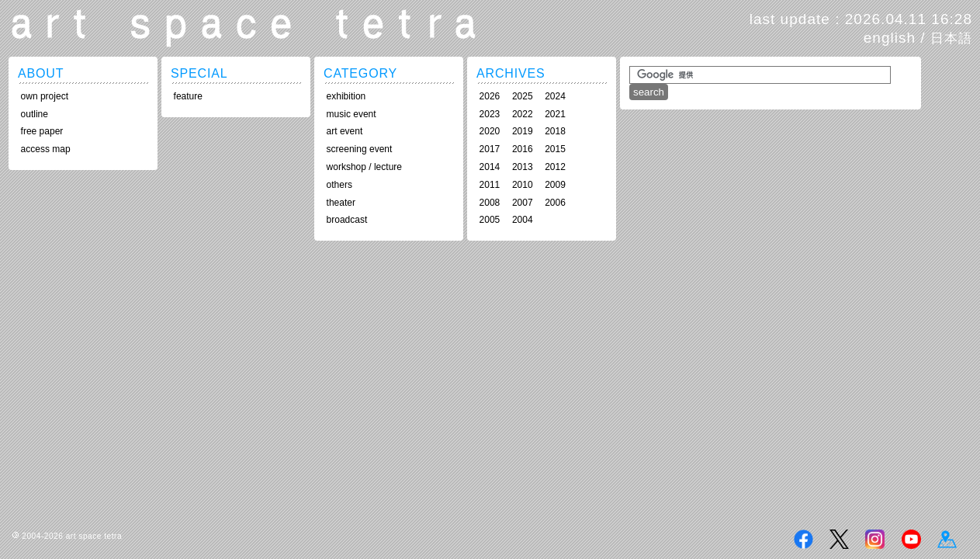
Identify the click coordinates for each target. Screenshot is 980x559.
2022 (523, 114)
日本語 (951, 38)
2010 (523, 185)
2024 (555, 96)
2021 (555, 114)
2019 (523, 131)
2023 (490, 114)
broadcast (347, 220)
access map (46, 149)
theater (341, 203)
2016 (523, 149)
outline (35, 114)
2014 (490, 167)
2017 (490, 149)
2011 (490, 185)
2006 (555, 203)
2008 (490, 203)
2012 (555, 167)
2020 (490, 131)
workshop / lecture (364, 167)
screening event (360, 149)
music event (351, 114)
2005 (490, 220)
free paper (42, 131)
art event (345, 131)
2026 (490, 96)
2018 (555, 131)
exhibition (346, 96)
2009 (555, 185)
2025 (523, 96)
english (890, 38)
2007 (523, 203)
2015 (555, 149)
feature (188, 96)
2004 (523, 220)
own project (45, 96)
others (339, 185)
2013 (523, 167)
